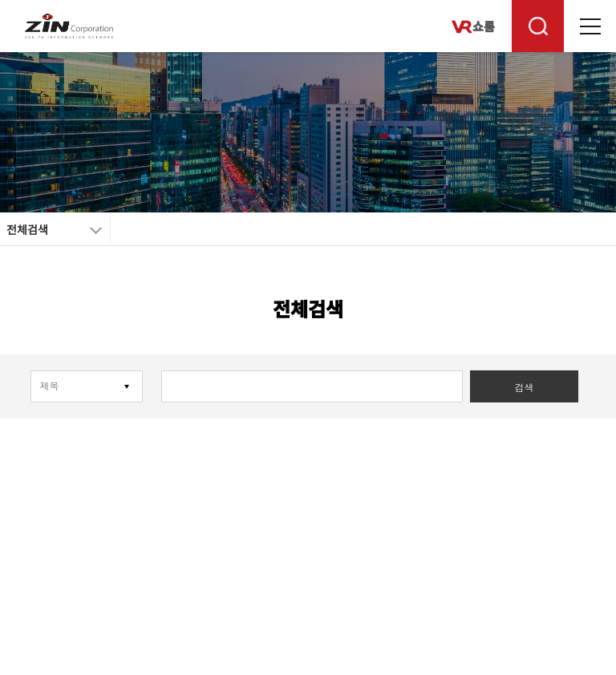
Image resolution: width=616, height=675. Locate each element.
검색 (524, 388)
